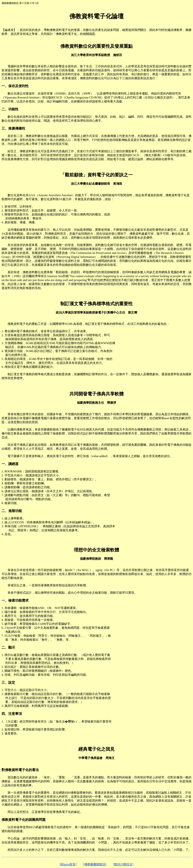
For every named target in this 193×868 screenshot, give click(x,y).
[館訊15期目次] (123, 864)
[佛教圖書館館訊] (95, 864)
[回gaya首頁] (68, 864)
